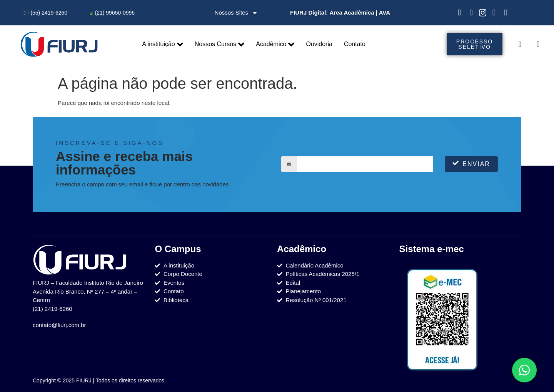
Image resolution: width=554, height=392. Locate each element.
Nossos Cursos (219, 45)
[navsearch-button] (538, 45)
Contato (355, 44)
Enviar (471, 164)
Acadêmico (275, 45)
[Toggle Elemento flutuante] (524, 370)
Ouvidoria (319, 44)
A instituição (162, 45)
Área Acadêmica (352, 12)
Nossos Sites (236, 13)
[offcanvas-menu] (520, 44)
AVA (385, 12)
